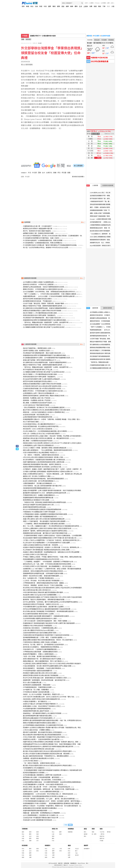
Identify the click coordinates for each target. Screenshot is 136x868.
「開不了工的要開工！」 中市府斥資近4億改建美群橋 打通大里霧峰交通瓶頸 (50, 294)
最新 (23, 832)
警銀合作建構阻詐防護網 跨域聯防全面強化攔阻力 (40, 723)
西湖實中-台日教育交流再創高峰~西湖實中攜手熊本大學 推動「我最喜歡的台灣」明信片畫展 (54, 728)
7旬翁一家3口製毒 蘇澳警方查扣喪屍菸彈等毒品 (40, 656)
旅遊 (95, 6)
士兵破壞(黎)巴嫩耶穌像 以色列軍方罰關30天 (46, 36)
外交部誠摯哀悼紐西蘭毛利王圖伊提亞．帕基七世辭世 (41, 238)
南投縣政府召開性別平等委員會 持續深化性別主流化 (41, 604)
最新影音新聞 (107, 308)
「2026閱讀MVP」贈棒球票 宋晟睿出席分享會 (105, 234)
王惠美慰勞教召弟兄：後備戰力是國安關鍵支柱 (39, 495)
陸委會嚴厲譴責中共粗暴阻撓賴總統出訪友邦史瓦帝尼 (41, 559)
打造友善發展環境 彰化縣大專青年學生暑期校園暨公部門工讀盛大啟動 (47, 666)
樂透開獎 (111, 40)
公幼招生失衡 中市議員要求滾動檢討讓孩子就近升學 (41, 818)
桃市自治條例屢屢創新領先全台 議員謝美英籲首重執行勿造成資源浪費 (47, 609)
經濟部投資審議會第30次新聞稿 (34, 773)
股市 (87, 3)
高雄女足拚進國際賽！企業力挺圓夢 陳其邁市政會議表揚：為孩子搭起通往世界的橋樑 (52, 491)
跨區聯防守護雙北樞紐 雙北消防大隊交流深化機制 (40, 673)
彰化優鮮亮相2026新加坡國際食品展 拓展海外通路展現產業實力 (111, 345)
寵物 (37, 832)
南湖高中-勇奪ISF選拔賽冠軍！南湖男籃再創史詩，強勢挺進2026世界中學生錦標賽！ (52, 552)
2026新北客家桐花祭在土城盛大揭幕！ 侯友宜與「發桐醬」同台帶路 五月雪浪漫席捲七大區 (54, 436)
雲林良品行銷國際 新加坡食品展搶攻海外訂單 (38, 505)
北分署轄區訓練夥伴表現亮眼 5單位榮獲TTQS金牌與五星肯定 (109, 368)
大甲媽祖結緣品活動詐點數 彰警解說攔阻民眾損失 (40, 652)
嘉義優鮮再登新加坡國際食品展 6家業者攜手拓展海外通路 (43, 573)
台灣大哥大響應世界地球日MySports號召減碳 (38, 630)
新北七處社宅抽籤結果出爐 (32, 683)
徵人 (87, 863)
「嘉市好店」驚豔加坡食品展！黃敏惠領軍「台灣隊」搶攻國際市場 (111, 362)
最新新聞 (92, 308)
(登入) (113, 3)
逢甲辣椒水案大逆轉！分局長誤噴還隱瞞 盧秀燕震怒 (41, 777)
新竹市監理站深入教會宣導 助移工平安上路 (38, 370)
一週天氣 (102, 834)
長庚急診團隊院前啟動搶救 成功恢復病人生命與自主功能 (42, 467)
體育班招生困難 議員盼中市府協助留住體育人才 (39, 718)
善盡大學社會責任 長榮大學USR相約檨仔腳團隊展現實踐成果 (44, 519)
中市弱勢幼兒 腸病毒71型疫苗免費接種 (36, 692)
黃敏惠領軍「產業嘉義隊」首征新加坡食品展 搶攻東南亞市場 (44, 680)
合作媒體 (103, 3)
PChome (97, 3)
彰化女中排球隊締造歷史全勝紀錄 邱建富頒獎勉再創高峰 (42, 509)
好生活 (77, 849)
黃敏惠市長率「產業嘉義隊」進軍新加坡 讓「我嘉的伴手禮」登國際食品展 (49, 789)
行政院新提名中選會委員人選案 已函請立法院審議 (40, 642)
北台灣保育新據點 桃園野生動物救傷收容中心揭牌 (40, 619)
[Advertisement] (53, 194)
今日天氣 (90, 40)
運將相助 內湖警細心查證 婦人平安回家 (37, 398)
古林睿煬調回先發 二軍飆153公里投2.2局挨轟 (105, 222)
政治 (32, 6)
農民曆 (89, 36)
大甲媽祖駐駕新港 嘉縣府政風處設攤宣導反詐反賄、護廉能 (43, 583)
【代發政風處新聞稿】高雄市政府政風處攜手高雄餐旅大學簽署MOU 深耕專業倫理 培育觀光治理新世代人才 (59, 770)
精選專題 (70, 832)
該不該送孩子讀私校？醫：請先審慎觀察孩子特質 (105, 199)
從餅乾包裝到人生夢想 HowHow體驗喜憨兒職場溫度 (41, 792)
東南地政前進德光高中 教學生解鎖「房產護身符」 (106, 353)
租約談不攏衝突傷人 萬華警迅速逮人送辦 (37, 348)
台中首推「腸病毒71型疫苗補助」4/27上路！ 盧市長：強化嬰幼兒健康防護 (49, 799)
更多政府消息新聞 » (78, 177)
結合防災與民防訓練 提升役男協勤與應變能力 (39, 481)
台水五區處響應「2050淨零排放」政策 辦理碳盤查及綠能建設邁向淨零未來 (49, 292)
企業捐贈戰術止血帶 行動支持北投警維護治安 (39, 393)
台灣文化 (49, 173)
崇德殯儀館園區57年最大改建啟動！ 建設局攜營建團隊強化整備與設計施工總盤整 (51, 803)
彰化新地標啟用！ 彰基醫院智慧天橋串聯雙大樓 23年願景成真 (44, 460)
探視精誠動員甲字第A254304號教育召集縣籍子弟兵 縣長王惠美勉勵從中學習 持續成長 (53, 744)
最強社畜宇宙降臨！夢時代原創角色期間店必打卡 (40, 360)
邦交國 (64, 173)
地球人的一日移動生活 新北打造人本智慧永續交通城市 (41, 434)
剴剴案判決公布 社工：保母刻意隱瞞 (102, 243)
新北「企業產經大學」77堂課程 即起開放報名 (38, 578)
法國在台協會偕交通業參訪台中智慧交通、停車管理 (40, 545)
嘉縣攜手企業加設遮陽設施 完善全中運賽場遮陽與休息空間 (109, 318)
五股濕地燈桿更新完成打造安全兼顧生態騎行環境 (40, 633)
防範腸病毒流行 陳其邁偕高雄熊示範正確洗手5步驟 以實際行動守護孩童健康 (49, 623)
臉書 (55, 173)
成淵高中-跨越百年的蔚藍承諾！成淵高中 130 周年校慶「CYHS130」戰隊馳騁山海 (51, 547)
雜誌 (100, 6)
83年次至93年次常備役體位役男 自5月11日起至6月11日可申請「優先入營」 (49, 697)
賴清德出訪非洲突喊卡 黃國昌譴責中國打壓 (38, 229)
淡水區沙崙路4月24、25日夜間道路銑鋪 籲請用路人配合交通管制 (45, 431)
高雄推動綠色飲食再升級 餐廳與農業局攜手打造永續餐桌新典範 (110, 359)
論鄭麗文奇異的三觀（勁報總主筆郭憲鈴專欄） (39, 233)
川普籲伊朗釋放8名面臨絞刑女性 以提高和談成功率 (107, 225)
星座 (63, 6)
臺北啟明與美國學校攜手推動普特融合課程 (37, 716)
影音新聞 (25, 845)
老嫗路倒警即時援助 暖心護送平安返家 (36, 711)
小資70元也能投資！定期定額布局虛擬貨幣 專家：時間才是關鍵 (45, 621)
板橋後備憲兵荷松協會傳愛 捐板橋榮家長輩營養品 (40, 808)
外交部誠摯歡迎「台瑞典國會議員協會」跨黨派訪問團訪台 (43, 243)
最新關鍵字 (87, 849)
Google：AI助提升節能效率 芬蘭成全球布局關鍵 (105, 219)
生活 (81, 6)
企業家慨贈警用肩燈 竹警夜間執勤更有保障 (38, 417)
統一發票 (94, 834)
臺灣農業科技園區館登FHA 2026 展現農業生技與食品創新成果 (45, 493)
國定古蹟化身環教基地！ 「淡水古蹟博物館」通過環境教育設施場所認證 (47, 450)
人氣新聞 (92, 185)
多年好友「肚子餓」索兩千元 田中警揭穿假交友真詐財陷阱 (43, 645)
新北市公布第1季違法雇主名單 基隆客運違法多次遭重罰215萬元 (45, 678)
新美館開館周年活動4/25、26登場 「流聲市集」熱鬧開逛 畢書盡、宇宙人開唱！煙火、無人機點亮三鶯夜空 (59, 419)
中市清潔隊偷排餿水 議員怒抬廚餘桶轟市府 (38, 671)
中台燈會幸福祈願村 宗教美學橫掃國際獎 (37, 709)
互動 (39, 173)
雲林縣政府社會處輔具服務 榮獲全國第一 (37, 685)
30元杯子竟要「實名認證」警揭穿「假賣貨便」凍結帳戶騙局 (109, 339)
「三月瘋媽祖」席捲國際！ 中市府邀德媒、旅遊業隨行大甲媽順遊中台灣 (48, 562)
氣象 (101, 829)
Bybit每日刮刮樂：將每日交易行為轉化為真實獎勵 (106, 246)
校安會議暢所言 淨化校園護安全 (34, 768)
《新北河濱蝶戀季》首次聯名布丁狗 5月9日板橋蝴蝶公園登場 (44, 408)
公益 (76, 853)
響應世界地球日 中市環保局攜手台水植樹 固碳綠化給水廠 (109, 321)
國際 (50, 6)
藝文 (76, 851)
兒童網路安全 (73, 863)
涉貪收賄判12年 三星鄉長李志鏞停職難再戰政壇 (40, 649)
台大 (44, 173)
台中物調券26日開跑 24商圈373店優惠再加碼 (104, 312)
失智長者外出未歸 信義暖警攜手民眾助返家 (38, 820)
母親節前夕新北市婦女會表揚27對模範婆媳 (37, 626)
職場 (54, 6)
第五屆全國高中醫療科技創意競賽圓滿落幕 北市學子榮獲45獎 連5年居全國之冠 (50, 538)
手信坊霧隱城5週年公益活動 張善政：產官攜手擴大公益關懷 (43, 607)
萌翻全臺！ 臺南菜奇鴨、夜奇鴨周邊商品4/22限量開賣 (41, 813)
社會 (36, 6)
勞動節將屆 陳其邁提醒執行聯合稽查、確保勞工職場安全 (42, 464)
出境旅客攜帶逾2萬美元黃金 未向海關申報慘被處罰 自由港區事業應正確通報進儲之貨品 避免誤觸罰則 (59, 782)
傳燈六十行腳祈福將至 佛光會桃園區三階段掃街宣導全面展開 (44, 521)
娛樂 (72, 6)
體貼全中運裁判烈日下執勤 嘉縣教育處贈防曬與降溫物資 (108, 342)
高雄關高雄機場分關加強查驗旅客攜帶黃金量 (38, 498)
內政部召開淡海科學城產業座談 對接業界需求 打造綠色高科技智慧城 (46, 635)
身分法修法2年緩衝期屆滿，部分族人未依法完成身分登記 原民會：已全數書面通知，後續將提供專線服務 (58, 236)
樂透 (93, 832)
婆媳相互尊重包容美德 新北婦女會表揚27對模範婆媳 (41, 675)
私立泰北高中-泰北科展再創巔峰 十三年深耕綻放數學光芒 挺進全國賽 (46, 543)
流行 (37, 841)
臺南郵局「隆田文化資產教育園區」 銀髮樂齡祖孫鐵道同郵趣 (44, 600)
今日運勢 (96, 36)
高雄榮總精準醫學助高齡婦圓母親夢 (35, 811)
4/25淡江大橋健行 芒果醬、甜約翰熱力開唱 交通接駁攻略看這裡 (45, 448)
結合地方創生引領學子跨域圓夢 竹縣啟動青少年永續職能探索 (110, 231)
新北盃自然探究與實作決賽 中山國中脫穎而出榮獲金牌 (41, 379)
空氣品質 (97, 40)
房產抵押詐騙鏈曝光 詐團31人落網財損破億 (38, 654)
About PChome (81, 863)
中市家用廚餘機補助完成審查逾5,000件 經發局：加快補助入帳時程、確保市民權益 (51, 801)
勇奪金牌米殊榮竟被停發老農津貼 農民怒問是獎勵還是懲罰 (43, 479)
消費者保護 (66, 863)
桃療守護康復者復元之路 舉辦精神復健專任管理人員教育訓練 (44, 462)
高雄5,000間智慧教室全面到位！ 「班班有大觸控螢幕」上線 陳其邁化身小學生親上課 (52, 474)
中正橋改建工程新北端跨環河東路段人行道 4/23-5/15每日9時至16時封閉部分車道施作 (52, 664)
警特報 (109, 832)
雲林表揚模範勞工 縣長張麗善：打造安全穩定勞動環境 (42, 668)
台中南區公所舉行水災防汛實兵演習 (35, 555)
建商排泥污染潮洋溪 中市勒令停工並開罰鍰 (104, 315)
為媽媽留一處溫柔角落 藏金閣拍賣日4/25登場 (38, 758)
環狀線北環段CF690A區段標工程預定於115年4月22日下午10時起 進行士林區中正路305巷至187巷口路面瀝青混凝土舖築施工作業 (67, 443)
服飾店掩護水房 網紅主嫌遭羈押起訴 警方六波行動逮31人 (44, 661)
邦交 (59, 173)
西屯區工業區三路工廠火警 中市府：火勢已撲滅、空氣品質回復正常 (46, 787)
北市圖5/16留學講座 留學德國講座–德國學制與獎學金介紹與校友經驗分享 (48, 472)
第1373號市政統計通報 (31, 422)
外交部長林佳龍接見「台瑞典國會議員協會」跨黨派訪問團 (43, 240)
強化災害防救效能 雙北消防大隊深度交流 (37, 590)
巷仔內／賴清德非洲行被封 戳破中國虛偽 (37, 231)
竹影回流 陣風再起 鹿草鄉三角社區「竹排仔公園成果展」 (43, 585)
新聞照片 (48, 845)
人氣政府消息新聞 (107, 185)
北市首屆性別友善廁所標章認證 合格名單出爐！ (39, 749)
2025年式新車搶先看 (100, 61)
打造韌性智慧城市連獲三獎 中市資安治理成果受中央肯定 (108, 365)
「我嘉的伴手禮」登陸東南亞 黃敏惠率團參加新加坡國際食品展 (44, 502)
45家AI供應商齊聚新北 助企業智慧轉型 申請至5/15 (40, 453)
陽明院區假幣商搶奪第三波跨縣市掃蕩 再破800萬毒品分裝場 (44, 396)
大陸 (113, 6)
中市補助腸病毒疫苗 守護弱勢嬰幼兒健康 (37, 687)
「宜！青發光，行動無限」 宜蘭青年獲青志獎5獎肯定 (41, 455)
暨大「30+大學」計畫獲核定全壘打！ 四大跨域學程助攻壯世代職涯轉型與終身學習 (51, 526)
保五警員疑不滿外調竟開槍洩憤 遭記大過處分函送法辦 (108, 356)
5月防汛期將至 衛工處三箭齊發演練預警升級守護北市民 (42, 486)
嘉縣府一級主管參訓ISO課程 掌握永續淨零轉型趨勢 (41, 576)
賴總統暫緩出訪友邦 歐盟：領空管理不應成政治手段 (107, 228)
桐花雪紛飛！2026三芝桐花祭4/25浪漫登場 (38, 429)
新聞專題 (71, 829)
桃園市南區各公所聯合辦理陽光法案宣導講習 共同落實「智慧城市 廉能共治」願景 (51, 742)
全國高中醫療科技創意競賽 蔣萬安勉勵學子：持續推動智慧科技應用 (46, 616)
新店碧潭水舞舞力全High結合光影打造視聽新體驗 (40, 595)
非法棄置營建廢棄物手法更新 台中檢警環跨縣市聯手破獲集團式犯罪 (46, 358)
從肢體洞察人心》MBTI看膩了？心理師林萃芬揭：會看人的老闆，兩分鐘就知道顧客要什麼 (54, 569)
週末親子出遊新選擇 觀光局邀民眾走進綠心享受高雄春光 (43, 732)
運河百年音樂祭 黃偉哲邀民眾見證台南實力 (104, 333)
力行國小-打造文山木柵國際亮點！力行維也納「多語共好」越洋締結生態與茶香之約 (51, 540)
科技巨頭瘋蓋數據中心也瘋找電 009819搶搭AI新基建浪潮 (43, 785)
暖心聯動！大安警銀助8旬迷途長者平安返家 (38, 441)
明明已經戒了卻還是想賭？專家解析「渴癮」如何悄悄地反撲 (109, 216)
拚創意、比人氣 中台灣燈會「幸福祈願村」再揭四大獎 (41, 694)
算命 (85, 832)
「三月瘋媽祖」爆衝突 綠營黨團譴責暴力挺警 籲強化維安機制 (44, 524)
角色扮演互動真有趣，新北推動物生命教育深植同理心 (41, 427)
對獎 (93, 829)
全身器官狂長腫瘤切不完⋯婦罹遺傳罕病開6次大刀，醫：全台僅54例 (112, 196)
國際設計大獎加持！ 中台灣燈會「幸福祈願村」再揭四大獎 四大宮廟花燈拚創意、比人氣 (53, 806)
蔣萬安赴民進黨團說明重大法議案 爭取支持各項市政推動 (108, 348)
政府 (108, 6)
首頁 (23, 6)
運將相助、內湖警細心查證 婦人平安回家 (37, 400)
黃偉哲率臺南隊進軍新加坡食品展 (34, 507)
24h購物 (91, 3)
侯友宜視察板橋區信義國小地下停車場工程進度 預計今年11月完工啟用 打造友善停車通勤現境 (55, 597)
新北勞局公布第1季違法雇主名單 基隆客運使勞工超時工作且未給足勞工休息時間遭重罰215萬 (54, 588)
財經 (41, 6)
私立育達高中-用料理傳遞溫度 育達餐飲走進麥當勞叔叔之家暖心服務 (46, 550)
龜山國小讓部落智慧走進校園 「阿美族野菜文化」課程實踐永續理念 (46, 756)
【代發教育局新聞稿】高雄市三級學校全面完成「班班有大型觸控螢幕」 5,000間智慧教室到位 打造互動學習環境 (61, 536)
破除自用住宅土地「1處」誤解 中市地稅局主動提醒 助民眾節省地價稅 (47, 564)
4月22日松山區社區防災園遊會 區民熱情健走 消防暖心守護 (43, 457)
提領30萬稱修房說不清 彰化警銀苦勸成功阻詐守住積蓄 (42, 659)
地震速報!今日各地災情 (99, 58)
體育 (76, 6)
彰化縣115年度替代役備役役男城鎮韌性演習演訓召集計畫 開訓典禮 (46, 754)
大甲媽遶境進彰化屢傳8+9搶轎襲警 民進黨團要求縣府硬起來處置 (45, 514)
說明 (108, 3)
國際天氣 (102, 839)
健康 (67, 6)
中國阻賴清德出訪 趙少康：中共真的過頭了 (38, 226)
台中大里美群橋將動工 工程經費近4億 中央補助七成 (41, 815)
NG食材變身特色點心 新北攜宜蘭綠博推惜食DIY (39, 424)
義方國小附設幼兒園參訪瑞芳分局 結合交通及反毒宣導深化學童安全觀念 (47, 751)
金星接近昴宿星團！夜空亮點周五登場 (36, 415)
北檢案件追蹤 (105, 36)
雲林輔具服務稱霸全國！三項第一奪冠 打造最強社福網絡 (43, 638)
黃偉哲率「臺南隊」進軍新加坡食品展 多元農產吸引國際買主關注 (45, 531)
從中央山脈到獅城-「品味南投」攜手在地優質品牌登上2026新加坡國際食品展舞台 (51, 602)
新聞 (23, 39)
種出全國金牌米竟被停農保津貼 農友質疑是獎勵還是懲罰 (42, 735)
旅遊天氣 (102, 836)
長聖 (69, 173)
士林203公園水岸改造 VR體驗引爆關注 (37, 730)
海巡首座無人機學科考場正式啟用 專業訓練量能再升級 (41, 699)
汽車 (104, 6)
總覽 (69, 849)
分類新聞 (25, 829)
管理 (69, 855)
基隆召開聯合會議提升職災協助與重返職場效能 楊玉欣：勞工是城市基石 (48, 640)
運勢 (58, 6)
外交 (30, 173)
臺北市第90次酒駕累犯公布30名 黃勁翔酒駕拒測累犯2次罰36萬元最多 (47, 410)
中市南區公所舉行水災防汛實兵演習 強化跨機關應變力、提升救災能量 (47, 566)
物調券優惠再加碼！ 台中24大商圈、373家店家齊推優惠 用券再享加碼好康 (49, 296)
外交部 (40, 43)
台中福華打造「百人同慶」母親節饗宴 (36, 690)
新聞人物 (55, 829)
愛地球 (77, 855)
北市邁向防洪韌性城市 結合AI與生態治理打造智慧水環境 (42, 386)
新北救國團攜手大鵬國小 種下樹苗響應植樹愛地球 (40, 517)
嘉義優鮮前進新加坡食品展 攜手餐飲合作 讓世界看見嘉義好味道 (45, 533)
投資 (69, 853)
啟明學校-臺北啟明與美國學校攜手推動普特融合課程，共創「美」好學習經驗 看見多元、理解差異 (56, 720)
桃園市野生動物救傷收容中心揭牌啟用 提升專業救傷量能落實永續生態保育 (48, 747)
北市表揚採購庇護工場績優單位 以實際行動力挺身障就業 (42, 775)
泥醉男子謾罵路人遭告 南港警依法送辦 (36, 351)
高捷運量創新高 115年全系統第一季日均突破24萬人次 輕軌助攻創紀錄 (48, 794)
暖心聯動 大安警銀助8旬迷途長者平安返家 (37, 403)
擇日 (85, 836)
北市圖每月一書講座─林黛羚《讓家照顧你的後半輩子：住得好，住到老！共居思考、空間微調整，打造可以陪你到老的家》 (64, 469)
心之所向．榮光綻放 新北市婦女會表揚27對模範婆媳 (41, 581)
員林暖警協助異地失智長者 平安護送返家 (103, 336)
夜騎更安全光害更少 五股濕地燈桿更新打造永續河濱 (41, 739)
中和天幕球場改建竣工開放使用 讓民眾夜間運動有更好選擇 (43, 592)
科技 (45, 6)
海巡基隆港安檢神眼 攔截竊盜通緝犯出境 (37, 488)
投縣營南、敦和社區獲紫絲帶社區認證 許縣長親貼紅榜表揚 (43, 571)
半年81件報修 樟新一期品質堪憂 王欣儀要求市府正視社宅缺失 (44, 737)
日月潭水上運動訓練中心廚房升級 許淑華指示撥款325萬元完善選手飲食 (47, 528)
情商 (37, 834)
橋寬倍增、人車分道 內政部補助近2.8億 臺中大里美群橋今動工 (44, 412)
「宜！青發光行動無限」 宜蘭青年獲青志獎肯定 (39, 763)
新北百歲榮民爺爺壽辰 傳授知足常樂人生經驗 (38, 614)
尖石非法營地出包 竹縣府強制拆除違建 (36, 405)
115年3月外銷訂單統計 (31, 761)
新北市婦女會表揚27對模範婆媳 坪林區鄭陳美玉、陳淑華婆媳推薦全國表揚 (48, 611)
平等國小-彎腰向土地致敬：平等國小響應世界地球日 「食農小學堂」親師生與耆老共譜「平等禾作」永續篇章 (60, 557)
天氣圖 (101, 841)
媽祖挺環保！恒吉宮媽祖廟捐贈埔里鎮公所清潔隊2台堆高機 (43, 796)
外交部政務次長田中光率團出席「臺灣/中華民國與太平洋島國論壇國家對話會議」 (50, 245)
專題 (28, 6)
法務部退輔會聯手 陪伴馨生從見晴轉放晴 (37, 483)
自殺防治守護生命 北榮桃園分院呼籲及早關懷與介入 (41, 704)
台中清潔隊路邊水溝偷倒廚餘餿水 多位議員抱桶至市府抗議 (43, 725)
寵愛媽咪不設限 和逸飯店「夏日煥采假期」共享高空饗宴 (42, 780)
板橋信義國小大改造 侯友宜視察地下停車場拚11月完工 (42, 706)
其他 (37, 851)
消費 (91, 6)
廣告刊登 (60, 863)
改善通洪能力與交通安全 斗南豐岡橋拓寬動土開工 (40, 628)
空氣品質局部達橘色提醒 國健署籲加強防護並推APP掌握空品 (109, 204)
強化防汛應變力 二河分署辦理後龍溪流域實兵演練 (106, 350)
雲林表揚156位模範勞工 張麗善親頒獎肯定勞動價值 (41, 647)
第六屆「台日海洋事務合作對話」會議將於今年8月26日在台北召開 (45, 248)
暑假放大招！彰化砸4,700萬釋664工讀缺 (37, 476)
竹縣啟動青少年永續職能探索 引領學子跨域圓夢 (39, 512)
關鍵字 (86, 845)
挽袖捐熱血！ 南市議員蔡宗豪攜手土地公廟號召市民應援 (42, 713)
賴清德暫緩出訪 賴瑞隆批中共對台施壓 (36, 500)
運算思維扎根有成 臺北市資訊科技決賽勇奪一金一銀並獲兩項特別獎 (46, 438)
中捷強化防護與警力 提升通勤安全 (35, 702)
